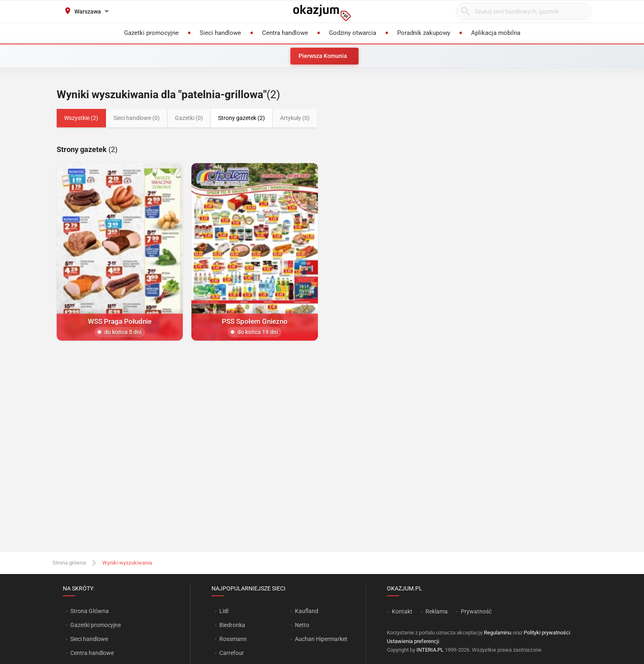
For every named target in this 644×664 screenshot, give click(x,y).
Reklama (437, 611)
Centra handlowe (92, 653)
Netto (302, 625)
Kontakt (402, 611)
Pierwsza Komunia (323, 56)
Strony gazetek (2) (241, 118)
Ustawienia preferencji (413, 641)
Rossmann (233, 639)
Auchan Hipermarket (321, 639)
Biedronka (232, 625)
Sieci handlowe (89, 639)
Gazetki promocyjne (95, 625)
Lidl (224, 611)
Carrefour (232, 653)
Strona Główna (89, 611)
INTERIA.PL (430, 650)
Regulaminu (498, 633)
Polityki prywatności (547, 633)
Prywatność (476, 611)
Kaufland (307, 611)
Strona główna (69, 563)
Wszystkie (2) (81, 118)
